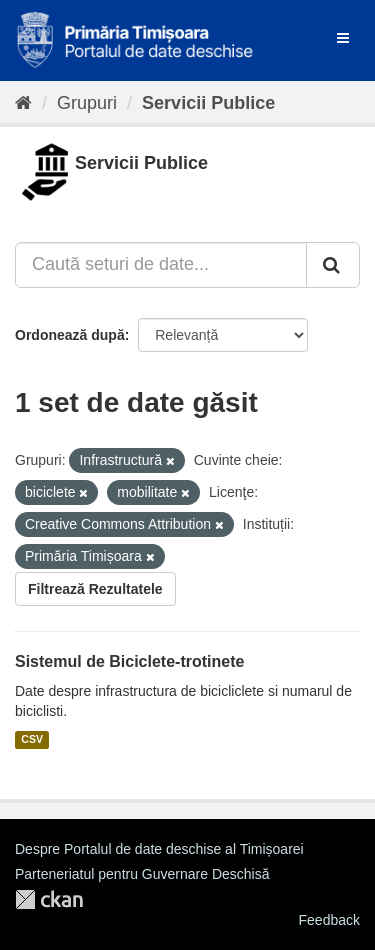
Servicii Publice (208, 103)
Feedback (329, 920)
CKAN (49, 899)
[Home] (23, 103)
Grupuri (87, 103)
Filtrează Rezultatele (95, 589)
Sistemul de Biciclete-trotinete (129, 661)
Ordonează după (70, 335)
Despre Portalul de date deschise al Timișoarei (159, 849)
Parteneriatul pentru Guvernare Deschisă (142, 874)
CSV (32, 740)
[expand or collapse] (343, 38)
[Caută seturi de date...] (161, 265)
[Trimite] (333, 265)
